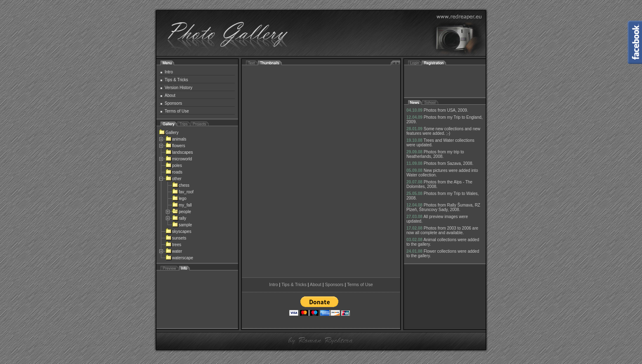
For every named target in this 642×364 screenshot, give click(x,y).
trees (173, 245)
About (170, 95)
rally (179, 218)
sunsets (176, 238)
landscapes (179, 152)
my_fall (182, 205)
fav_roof (183, 192)
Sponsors (173, 103)
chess (181, 185)
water (174, 251)
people (182, 212)
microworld (179, 159)
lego (179, 198)
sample (182, 225)
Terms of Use (177, 111)
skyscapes (178, 231)
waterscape (179, 258)
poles (174, 166)
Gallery (169, 133)
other (173, 179)
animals (176, 139)
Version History (178, 88)
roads (174, 172)
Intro (169, 72)
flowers (175, 146)
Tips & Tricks (176, 80)
